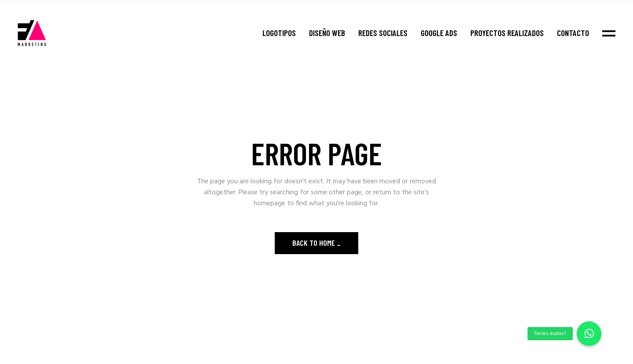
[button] (589, 334)
